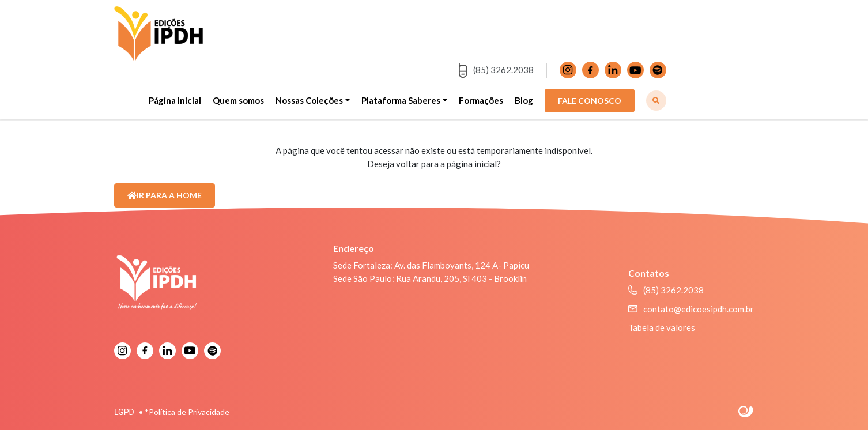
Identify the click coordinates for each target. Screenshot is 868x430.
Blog (524, 100)
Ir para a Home (165, 195)
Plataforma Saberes (401, 100)
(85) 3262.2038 (496, 70)
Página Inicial (175, 100)
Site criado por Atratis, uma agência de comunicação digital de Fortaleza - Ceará (746, 412)
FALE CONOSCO (590, 101)
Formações (481, 100)
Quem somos (238, 100)
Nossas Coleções (309, 100)
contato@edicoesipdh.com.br (691, 309)
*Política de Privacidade (187, 412)
